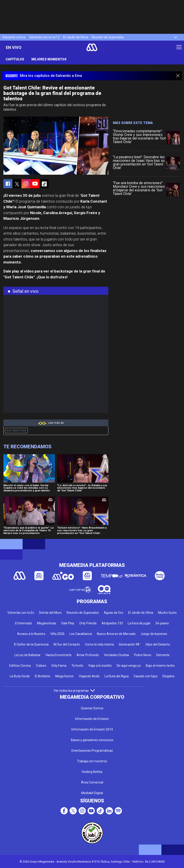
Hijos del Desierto (158, 644)
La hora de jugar (139, 623)
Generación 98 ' (130, 644)
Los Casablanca (81, 634)
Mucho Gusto (167, 613)
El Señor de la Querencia (31, 644)
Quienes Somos (92, 708)
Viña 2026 (57, 634)
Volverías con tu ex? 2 (44, 37)
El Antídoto (43, 676)
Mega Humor (65, 676)
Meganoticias (47, 623)
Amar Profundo (88, 655)
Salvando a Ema (14, 37)
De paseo (162, 623)
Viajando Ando (89, 676)
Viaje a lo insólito (100, 666)
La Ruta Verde (20, 676)
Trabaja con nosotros (92, 761)
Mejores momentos (49, 59)
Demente (163, 655)
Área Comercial (92, 782)
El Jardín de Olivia (76, 37)
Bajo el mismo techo (160, 666)
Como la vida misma (99, 644)
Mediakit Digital (92, 793)
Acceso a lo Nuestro (31, 634)
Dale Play (68, 623)
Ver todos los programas (74, 691)
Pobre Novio (143, 655)
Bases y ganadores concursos (92, 740)
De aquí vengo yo (129, 666)
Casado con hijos (146, 676)
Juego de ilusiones (154, 634)
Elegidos (169, 676)
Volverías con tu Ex (21, 613)
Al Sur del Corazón (67, 644)
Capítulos (15, 59)
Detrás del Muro (50, 613)
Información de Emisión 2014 (92, 729)
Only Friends (88, 623)
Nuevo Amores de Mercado (116, 634)
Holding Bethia (92, 772)
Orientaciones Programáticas (92, 751)
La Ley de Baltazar (28, 655)
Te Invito (77, 666)
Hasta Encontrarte (59, 655)
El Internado (24, 623)
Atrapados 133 (112, 623)
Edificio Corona (20, 666)
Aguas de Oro (114, 613)
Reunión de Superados (108, 37)
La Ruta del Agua (117, 676)
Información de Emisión (92, 719)
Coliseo (41, 666)
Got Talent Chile (16, 431)
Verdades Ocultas (116, 655)
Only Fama (59, 666)
